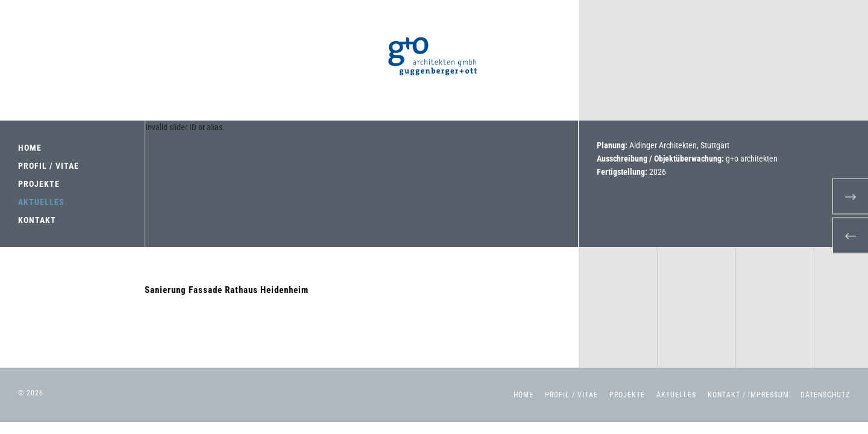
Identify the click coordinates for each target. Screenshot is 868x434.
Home (524, 395)
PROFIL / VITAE (49, 166)
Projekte (627, 395)
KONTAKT (37, 220)
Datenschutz (825, 395)
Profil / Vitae (571, 395)
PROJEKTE (39, 184)
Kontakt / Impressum (748, 395)
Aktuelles (676, 395)
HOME (30, 148)
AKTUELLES (41, 202)
